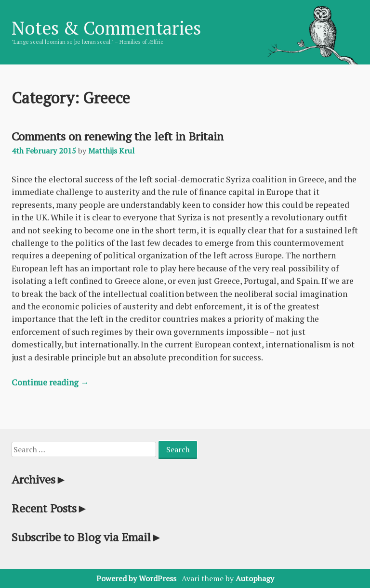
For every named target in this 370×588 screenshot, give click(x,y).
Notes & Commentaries (106, 28)
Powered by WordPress (136, 578)
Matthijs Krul (111, 151)
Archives (39, 479)
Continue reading (50, 382)
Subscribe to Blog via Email (87, 537)
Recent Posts (50, 508)
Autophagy (255, 578)
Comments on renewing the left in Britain (118, 136)
